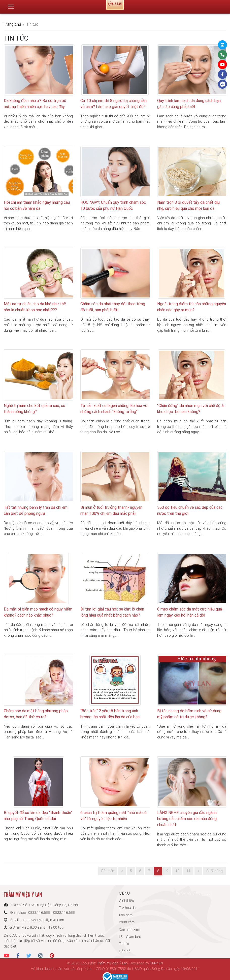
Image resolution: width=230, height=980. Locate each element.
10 (177, 871)
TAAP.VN (156, 963)
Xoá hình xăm (129, 929)
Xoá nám (126, 915)
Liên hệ (125, 951)
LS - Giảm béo (130, 937)
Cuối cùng (215, 871)
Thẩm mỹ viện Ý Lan (112, 963)
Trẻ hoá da (127, 908)
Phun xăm (127, 922)
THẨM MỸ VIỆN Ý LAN (193, 893)
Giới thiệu (126, 901)
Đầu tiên (108, 871)
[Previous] (122, 871)
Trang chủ (12, 24)
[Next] (198, 871)
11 (188, 871)
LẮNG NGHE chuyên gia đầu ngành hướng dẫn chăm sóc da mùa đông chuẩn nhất (187, 819)
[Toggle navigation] (11, 5)
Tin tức (124, 944)
